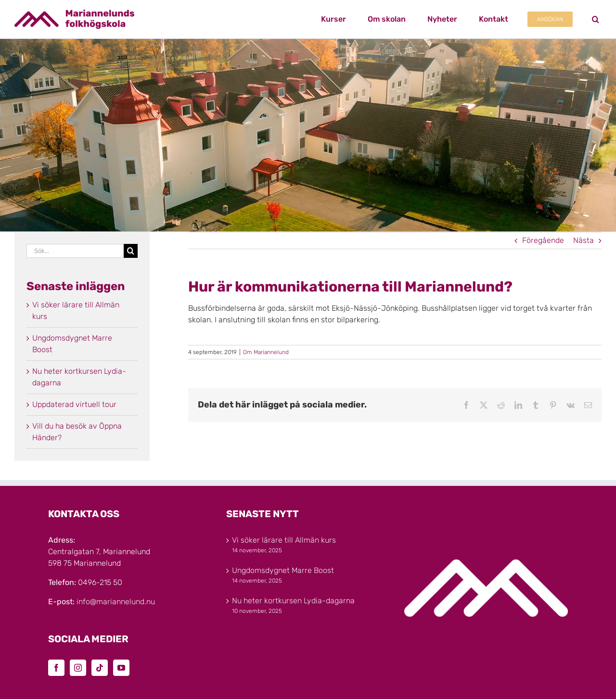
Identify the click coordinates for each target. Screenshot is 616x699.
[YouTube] (121, 668)
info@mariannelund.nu (116, 602)
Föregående (543, 240)
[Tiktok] (100, 668)
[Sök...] (75, 251)
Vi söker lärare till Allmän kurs (284, 540)
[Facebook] (56, 668)
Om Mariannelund (266, 352)
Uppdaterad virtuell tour (74, 404)
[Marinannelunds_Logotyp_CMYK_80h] (74, 13)
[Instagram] (78, 668)
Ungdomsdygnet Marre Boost (283, 570)
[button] (596, 19)
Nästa (584, 240)
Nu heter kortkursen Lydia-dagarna (293, 601)
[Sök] (131, 251)
